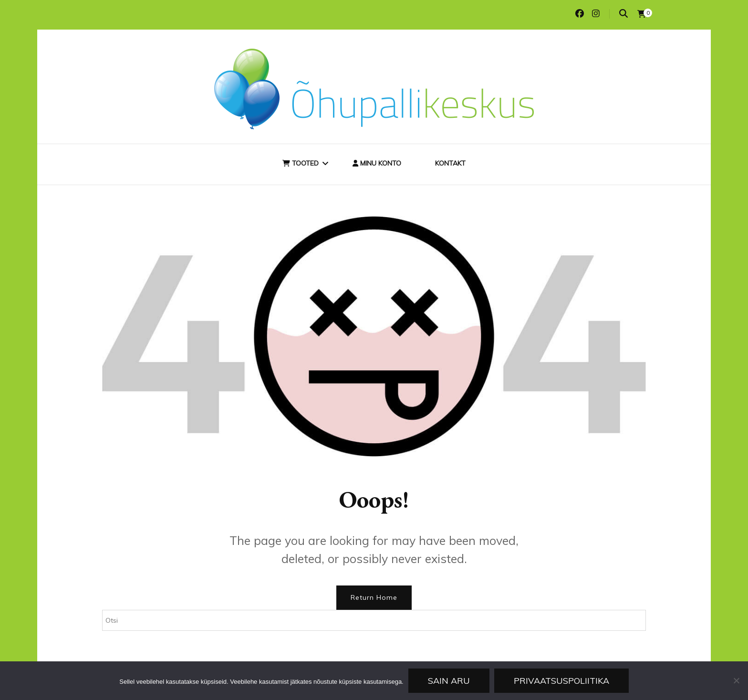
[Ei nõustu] (736, 680)
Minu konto (377, 163)
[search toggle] (623, 14)
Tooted (301, 163)
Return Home (374, 597)
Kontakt (450, 163)
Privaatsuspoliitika (561, 681)
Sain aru (449, 681)
